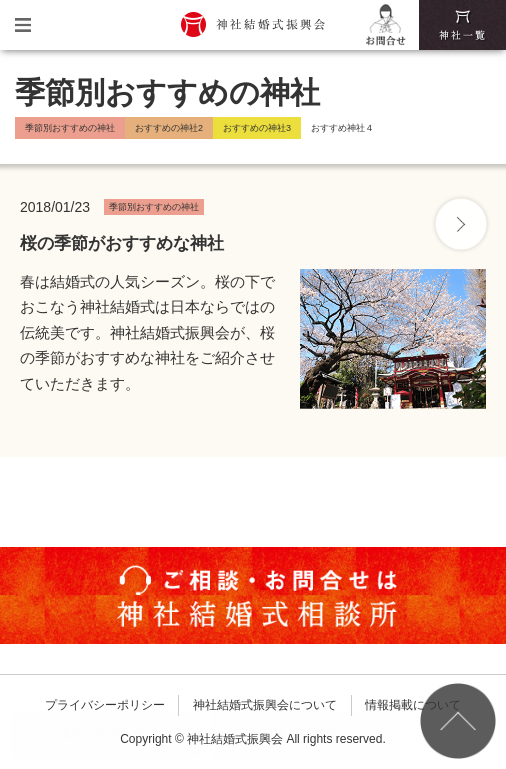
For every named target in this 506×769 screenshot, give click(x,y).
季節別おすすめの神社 (70, 128)
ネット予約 (305, 734)
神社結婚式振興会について (265, 705)
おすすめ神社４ (342, 128)
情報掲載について (413, 705)
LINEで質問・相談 (105, 734)
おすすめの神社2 (169, 128)
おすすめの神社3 (257, 128)
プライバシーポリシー (105, 705)
